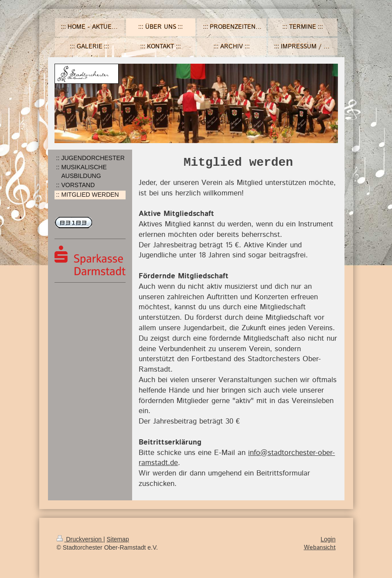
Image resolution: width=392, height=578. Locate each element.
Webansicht (320, 547)
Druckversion (80, 539)
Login (328, 539)
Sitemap (118, 539)
